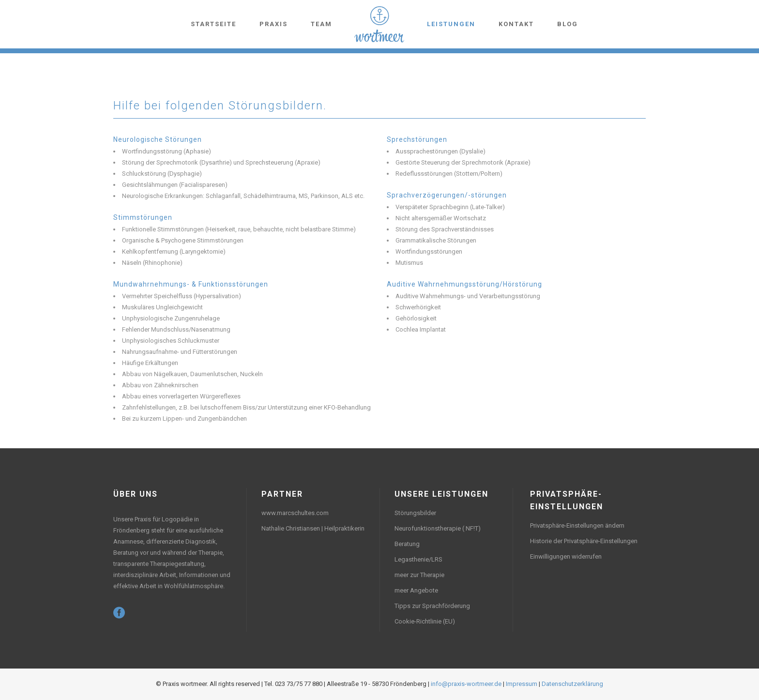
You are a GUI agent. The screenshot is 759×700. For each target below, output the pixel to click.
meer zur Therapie (419, 575)
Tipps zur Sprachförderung (432, 606)
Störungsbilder (415, 513)
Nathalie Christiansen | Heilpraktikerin (313, 528)
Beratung (407, 544)
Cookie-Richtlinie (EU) (425, 621)
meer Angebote (416, 590)
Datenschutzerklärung (572, 684)
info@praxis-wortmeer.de (466, 684)
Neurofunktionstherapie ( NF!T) (438, 528)
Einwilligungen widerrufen (566, 556)
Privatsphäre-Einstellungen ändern (577, 525)
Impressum (522, 684)
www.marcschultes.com (295, 513)
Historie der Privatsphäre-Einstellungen (584, 541)
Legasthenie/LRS (418, 559)
